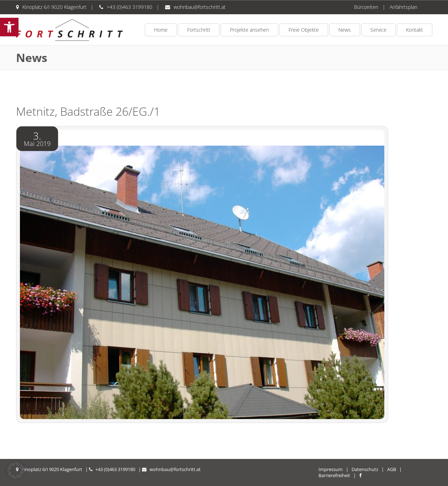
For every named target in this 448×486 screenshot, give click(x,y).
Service (378, 30)
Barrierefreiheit (334, 475)
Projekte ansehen (249, 30)
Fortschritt (199, 30)
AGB (392, 469)
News (345, 30)
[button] (9, 27)
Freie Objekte (304, 30)
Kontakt (415, 30)
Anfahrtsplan (404, 7)
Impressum (331, 469)
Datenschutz (365, 469)
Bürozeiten (366, 7)
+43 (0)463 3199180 (130, 7)
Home (161, 30)
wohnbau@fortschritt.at (200, 7)
